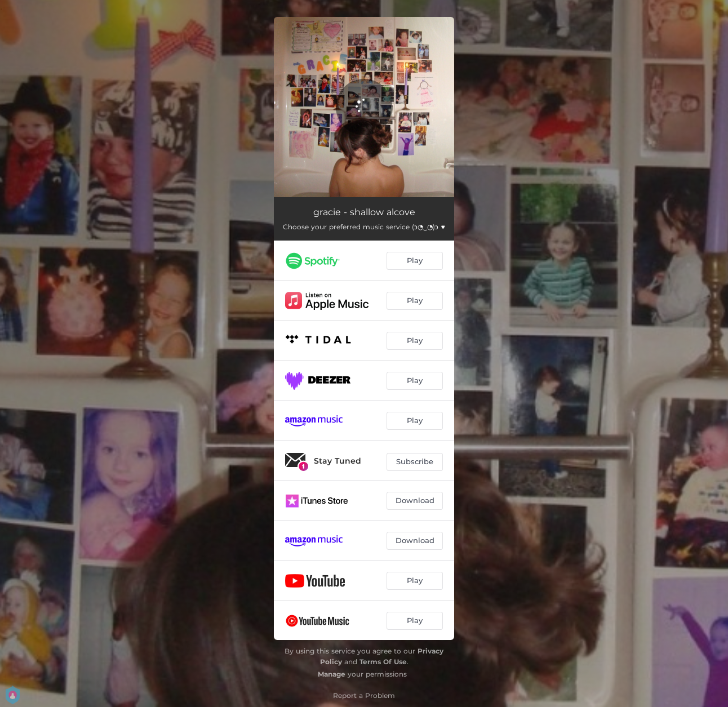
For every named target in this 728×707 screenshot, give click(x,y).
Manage (332, 674)
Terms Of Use (383, 662)
